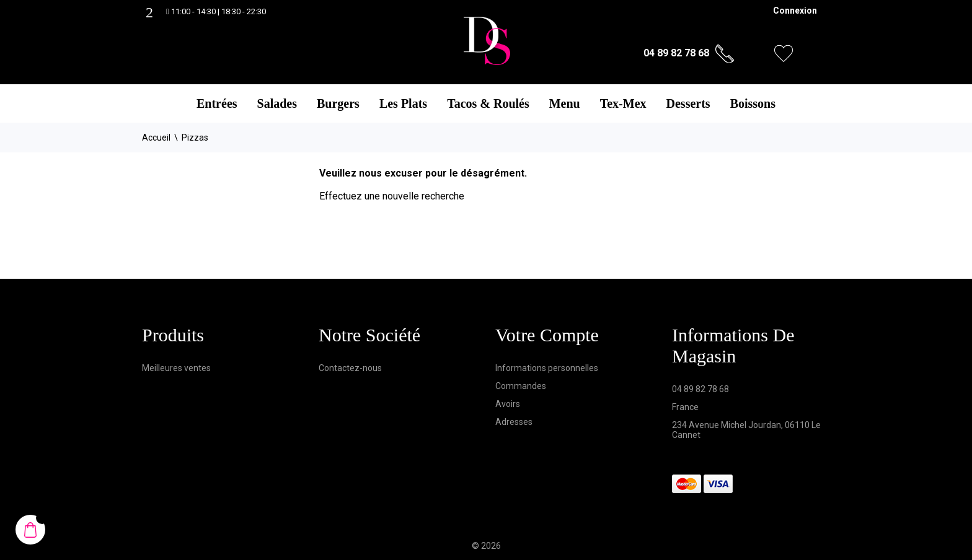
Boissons (753, 103)
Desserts (688, 103)
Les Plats (403, 103)
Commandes (521, 386)
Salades (277, 103)
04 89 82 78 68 (676, 53)
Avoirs (508, 404)
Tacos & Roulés (488, 103)
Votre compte (547, 335)
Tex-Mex (623, 103)
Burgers (338, 103)
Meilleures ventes (176, 368)
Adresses (514, 422)
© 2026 (486, 546)
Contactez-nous (350, 368)
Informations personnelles (547, 368)
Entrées (217, 103)
